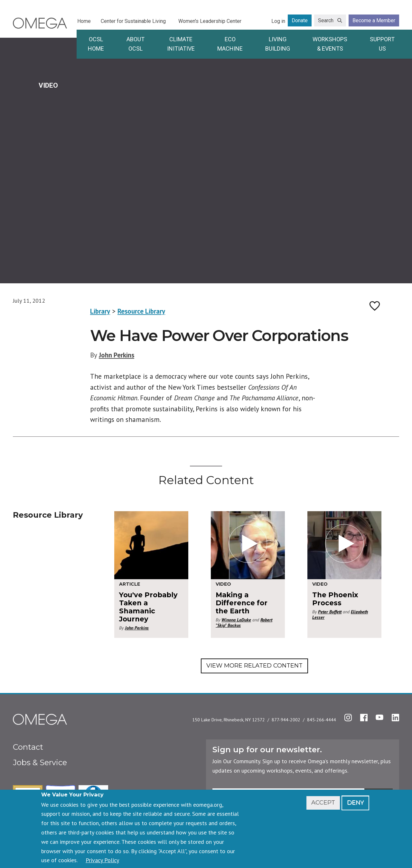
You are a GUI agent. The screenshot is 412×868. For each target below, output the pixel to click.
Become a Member (374, 20)
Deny (355, 803)
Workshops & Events (330, 44)
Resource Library (141, 311)
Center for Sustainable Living (133, 21)
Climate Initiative (181, 44)
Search (326, 20)
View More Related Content (254, 666)
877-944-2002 (286, 720)
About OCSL (136, 44)
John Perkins (117, 355)
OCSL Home (96, 44)
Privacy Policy (102, 860)
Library (100, 311)
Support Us (382, 44)
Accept (323, 803)
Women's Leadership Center (210, 21)
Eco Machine (230, 44)
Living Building (278, 44)
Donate (300, 20)
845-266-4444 (322, 720)
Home (84, 21)
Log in (278, 21)
